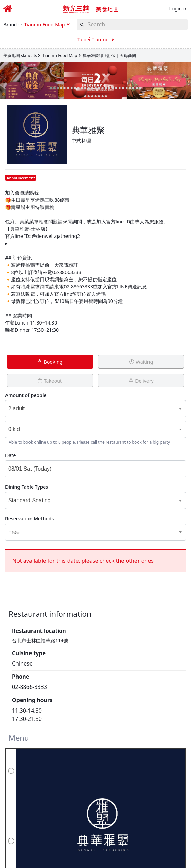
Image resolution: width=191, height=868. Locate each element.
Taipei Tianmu (95, 39)
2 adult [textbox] (16, 409)
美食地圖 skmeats (20, 56)
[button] (47, 25)
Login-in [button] (178, 8)
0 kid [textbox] (14, 429)
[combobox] (87, 409)
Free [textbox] (14, 532)
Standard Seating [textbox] (29, 500)
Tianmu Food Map (60, 56)
